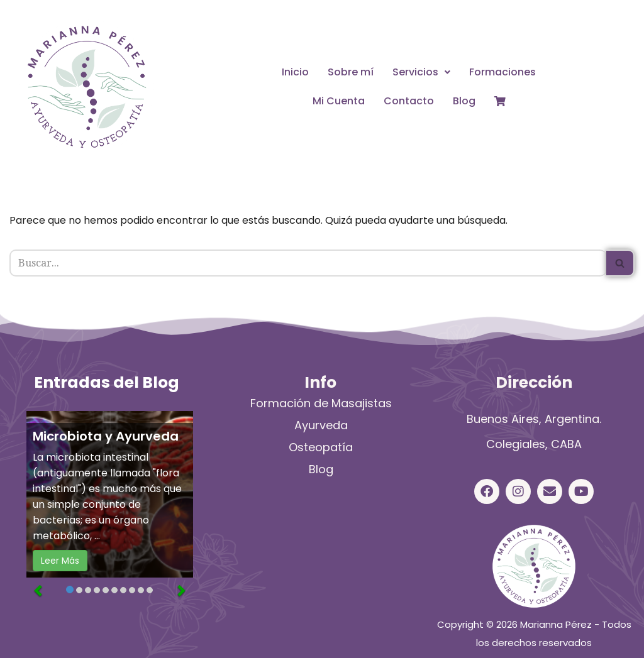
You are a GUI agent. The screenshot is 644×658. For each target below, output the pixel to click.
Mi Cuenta (339, 101)
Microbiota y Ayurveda (106, 436)
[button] (421, 72)
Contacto (409, 101)
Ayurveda (321, 425)
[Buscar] (308, 263)
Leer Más (60, 561)
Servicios (421, 72)
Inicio (295, 72)
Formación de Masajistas (321, 403)
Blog (464, 101)
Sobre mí (351, 72)
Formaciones (502, 72)
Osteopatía (321, 447)
